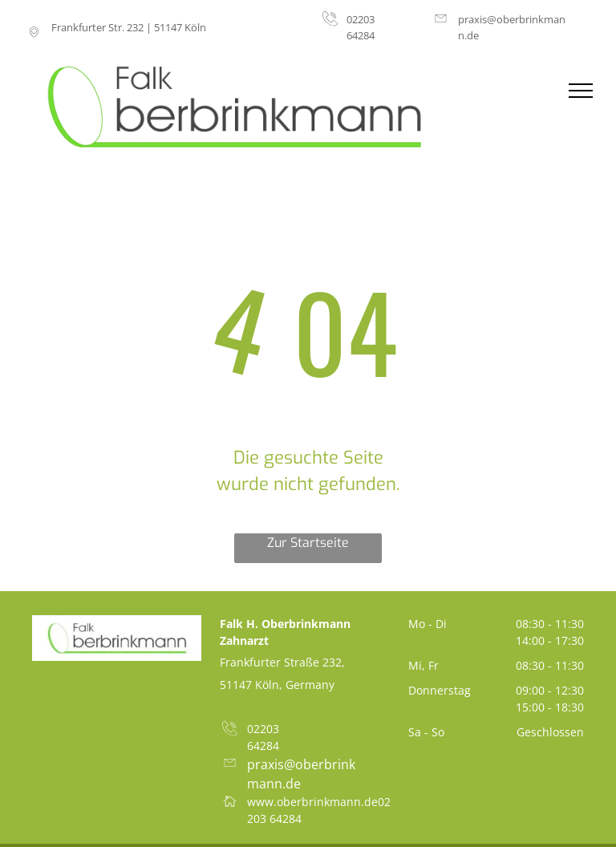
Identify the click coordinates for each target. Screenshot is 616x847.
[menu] (581, 91)
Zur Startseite (308, 543)
